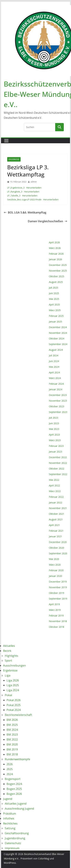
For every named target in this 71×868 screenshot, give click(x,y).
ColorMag (44, 858)
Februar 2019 (56, 616)
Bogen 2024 (14, 784)
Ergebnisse (14, 159)
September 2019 (58, 599)
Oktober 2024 (57, 338)
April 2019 (54, 604)
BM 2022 (12, 739)
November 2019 (58, 587)
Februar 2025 (56, 316)
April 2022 (54, 485)
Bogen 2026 (14, 794)
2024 (10, 774)
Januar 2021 (55, 536)
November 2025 (58, 271)
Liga (8, 675)
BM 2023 (12, 735)
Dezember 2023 (58, 395)
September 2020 (58, 553)
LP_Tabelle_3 (14, 195)
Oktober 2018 (57, 627)
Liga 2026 (13, 680)
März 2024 (55, 378)
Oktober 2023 (57, 406)
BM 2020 (12, 744)
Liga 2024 (13, 690)
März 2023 (55, 440)
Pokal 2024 (14, 710)
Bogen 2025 (14, 789)
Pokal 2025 (14, 705)
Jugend (8, 799)
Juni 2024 (54, 361)
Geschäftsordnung (17, 833)
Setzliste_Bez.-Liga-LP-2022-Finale (24, 199)
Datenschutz (13, 843)
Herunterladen (34, 188)
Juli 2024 (54, 355)
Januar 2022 (55, 502)
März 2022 (55, 491)
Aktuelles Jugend (16, 804)
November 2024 (58, 333)
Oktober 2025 (57, 276)
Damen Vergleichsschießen (48, 221)
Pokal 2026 (14, 700)
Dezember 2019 (58, 582)
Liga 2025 (13, 685)
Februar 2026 (56, 254)
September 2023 (58, 412)
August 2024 (56, 350)
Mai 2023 (54, 429)
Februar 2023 (56, 446)
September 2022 (58, 474)
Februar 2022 (56, 497)
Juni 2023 (54, 423)
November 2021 (58, 508)
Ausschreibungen (14, 665)
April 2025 (54, 305)
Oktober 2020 (57, 548)
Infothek (9, 818)
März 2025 (55, 310)
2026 (10, 764)
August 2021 (56, 519)
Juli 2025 (54, 288)
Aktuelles (9, 646)
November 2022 (58, 463)
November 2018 (58, 621)
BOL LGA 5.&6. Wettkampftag (25, 212)
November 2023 (58, 401)
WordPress (10, 863)
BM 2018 (12, 754)
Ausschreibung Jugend (19, 809)
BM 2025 (12, 725)
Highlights (11, 656)
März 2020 (55, 565)
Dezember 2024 (58, 327)
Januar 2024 (55, 389)
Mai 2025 (54, 299)
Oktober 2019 (57, 593)
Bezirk (7, 651)
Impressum (12, 848)
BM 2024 (12, 730)
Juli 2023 (54, 418)
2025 (10, 769)
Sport (8, 661)
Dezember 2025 (58, 265)
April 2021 (54, 525)
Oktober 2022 (57, 469)
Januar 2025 (55, 322)
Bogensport (13, 779)
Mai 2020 (54, 559)
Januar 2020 (55, 576)
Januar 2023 (55, 452)
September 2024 (58, 344)
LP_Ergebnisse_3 (16, 188)
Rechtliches (10, 823)
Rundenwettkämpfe (17, 759)
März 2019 (55, 610)
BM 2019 (12, 749)
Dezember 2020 (58, 542)
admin (34, 182)
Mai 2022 (54, 480)
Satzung (10, 828)
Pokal (8, 695)
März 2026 (55, 248)
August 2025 (56, 282)
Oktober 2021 (57, 514)
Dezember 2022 (58, 457)
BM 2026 (12, 720)
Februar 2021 (56, 531)
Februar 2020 (56, 570)
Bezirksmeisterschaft (18, 715)
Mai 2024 (54, 367)
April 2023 (54, 435)
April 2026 (54, 242)
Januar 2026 (55, 259)
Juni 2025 (54, 293)
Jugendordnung (15, 838)
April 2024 (54, 372)
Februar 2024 (56, 384)
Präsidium (10, 814)
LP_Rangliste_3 (15, 192)
